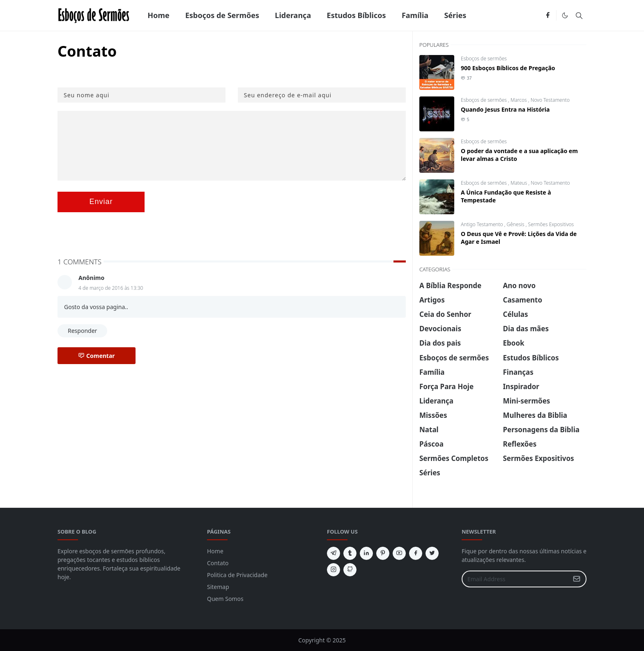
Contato (218, 563)
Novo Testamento (550, 100)
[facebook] (548, 16)
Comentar (97, 356)
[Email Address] (515, 579)
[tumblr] (350, 553)
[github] (350, 570)
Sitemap (218, 587)
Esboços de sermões (484, 58)
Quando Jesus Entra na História (505, 109)
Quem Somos (225, 599)
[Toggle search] (579, 16)
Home (215, 551)
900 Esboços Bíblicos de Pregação (508, 68)
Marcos (519, 100)
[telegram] (333, 553)
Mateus (519, 183)
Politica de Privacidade (237, 575)
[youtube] (399, 553)
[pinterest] (383, 553)
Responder (82, 331)
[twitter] (432, 553)
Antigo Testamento (483, 224)
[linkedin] (366, 553)
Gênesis (516, 224)
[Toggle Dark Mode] (565, 15)
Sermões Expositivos (551, 224)
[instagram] (333, 570)
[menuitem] (159, 15)
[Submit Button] (577, 579)
